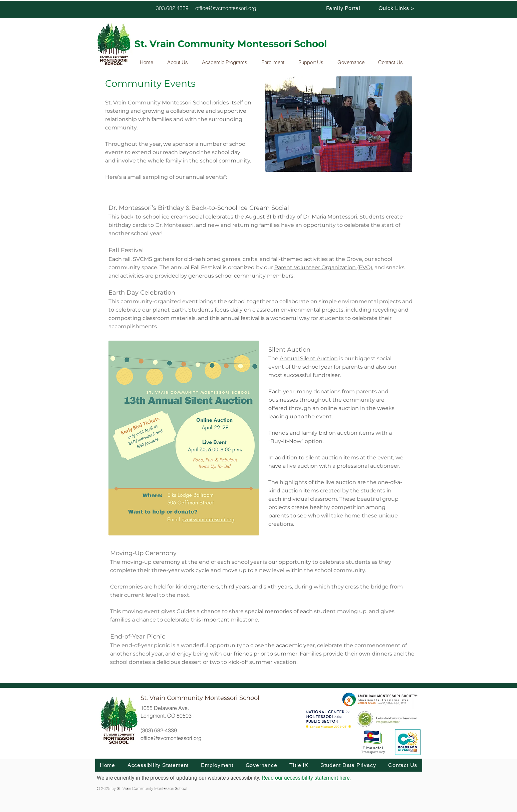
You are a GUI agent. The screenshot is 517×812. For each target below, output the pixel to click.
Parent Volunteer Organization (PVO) (323, 267)
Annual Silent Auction (309, 358)
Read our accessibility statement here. (306, 778)
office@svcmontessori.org (226, 8)
